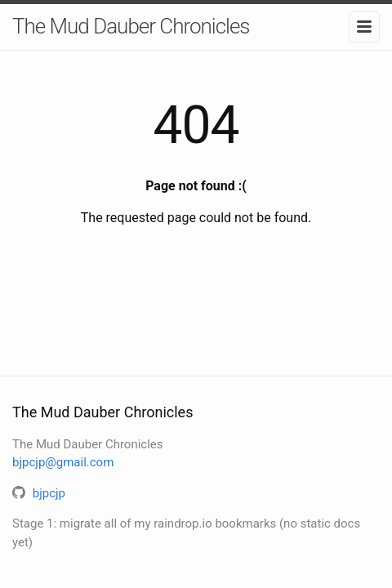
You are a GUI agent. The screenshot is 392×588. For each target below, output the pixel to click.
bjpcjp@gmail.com (63, 462)
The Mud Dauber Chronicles (131, 26)
